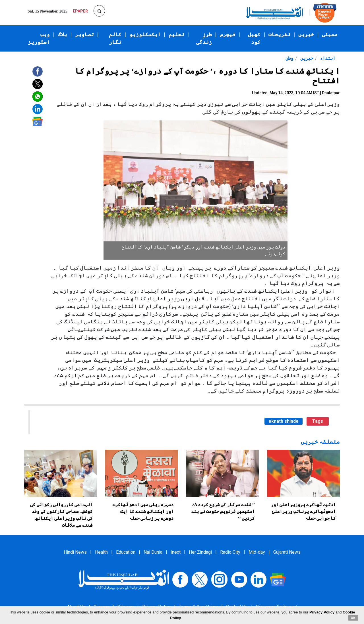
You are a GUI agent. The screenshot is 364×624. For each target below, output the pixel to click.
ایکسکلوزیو (145, 34)
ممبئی (330, 34)
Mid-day (257, 552)
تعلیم (176, 34)
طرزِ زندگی (204, 38)
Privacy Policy (322, 612)
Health (101, 552)
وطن (289, 58)
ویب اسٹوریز (39, 38)
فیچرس (228, 34)
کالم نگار (115, 38)
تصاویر (84, 34)
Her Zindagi (200, 552)
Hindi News (75, 552)
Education (126, 552)
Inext (176, 552)
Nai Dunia (153, 552)
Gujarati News (287, 552)
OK (353, 618)
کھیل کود (254, 38)
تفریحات (279, 34)
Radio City (230, 552)
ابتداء (327, 58)
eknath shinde (284, 421)
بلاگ (62, 34)
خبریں (306, 34)
